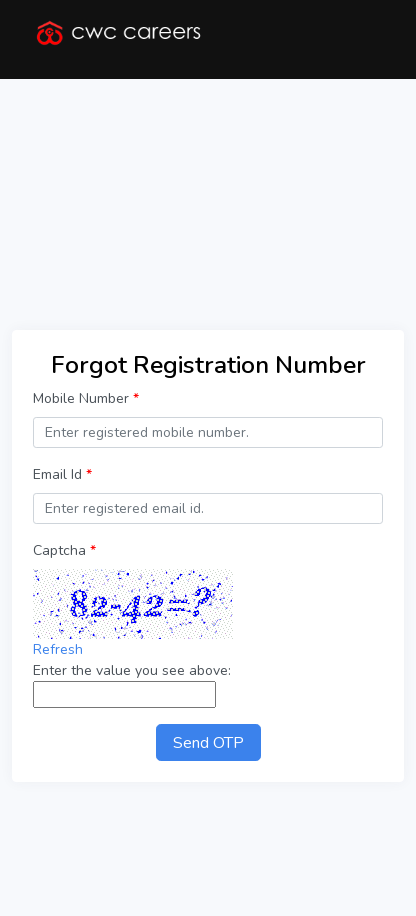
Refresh (58, 649)
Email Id (62, 474)
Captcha (64, 550)
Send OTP (208, 743)
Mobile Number (86, 398)
